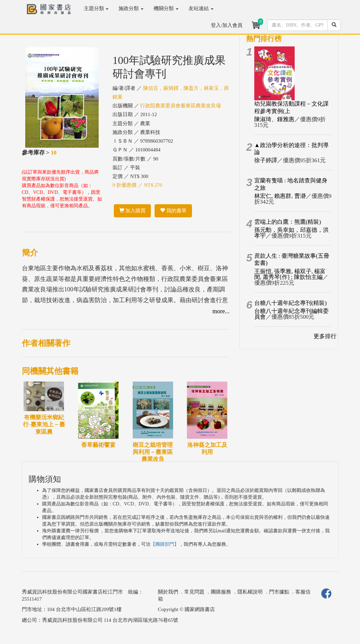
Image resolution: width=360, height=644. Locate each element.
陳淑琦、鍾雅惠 (274, 119)
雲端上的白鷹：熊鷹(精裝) (288, 222)
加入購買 (133, 211)
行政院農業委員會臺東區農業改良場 (181, 106)
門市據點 (279, 592)
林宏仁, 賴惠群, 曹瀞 (280, 196)
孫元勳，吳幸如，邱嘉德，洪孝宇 (291, 233)
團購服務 (221, 592)
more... (221, 311)
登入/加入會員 (227, 25)
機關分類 (166, 8)
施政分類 (131, 8)
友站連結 (201, 8)
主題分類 (96, 8)
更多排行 (325, 336)
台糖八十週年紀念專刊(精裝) (290, 303)
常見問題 (194, 592)
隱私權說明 (250, 592)
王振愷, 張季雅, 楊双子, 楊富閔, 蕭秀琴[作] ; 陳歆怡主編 (290, 274)
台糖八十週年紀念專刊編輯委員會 (291, 314)
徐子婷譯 (266, 160)
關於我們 (168, 592)
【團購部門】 (165, 544)
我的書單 (173, 211)
